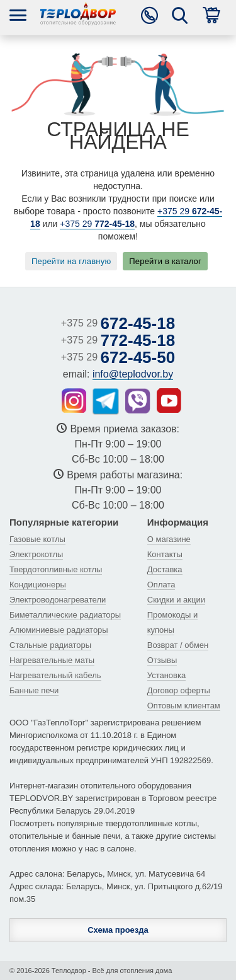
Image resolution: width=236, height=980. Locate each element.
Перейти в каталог (165, 261)
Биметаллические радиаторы (65, 615)
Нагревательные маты (52, 660)
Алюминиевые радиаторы (59, 630)
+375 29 (97, 224)
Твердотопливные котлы (56, 569)
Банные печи (34, 690)
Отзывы (162, 660)
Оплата (161, 585)
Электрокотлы (36, 554)
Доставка (165, 569)
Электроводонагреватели (58, 600)
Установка (166, 675)
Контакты (165, 554)
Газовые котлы (37, 539)
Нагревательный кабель (55, 675)
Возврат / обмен (178, 645)
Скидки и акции (176, 600)
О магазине (169, 539)
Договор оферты (179, 690)
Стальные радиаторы (50, 645)
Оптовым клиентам (184, 706)
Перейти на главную (71, 261)
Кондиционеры (38, 585)
